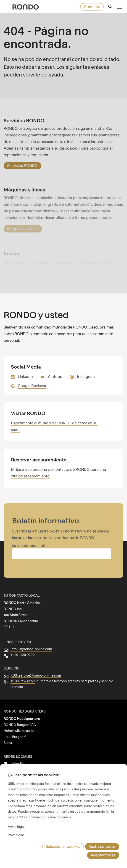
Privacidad (16, 844)
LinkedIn (25, 370)
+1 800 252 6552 (23, 668)
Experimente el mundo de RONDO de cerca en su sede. (58, 416)
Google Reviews (32, 379)
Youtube (54, 370)
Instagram (83, 370)
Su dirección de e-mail (28, 532)
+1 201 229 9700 (23, 641)
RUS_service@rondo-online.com (35, 662)
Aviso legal (16, 835)
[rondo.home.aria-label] (26, 7)
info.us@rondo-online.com (30, 636)
